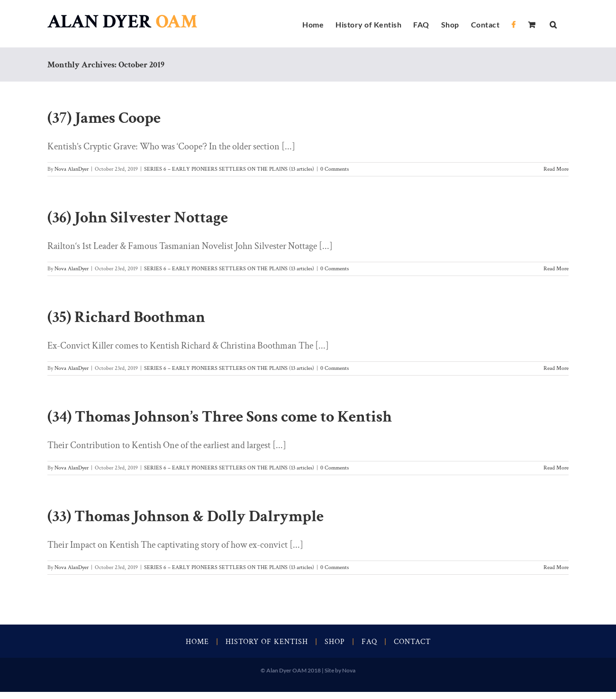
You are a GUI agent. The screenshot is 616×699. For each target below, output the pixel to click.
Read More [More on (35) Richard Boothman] (556, 368)
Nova (349, 670)
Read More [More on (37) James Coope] (556, 169)
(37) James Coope (104, 118)
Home (197, 642)
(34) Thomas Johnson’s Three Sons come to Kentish (220, 417)
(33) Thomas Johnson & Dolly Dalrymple (186, 516)
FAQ (369, 642)
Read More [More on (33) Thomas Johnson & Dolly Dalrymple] (556, 567)
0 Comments (335, 169)
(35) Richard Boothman (126, 317)
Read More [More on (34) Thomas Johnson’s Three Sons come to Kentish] (556, 468)
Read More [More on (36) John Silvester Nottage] (556, 269)
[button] (553, 24)
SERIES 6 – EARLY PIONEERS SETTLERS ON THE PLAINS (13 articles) (229, 169)
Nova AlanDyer (72, 169)
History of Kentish (267, 642)
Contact (412, 642)
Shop (335, 642)
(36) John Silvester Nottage (138, 218)
